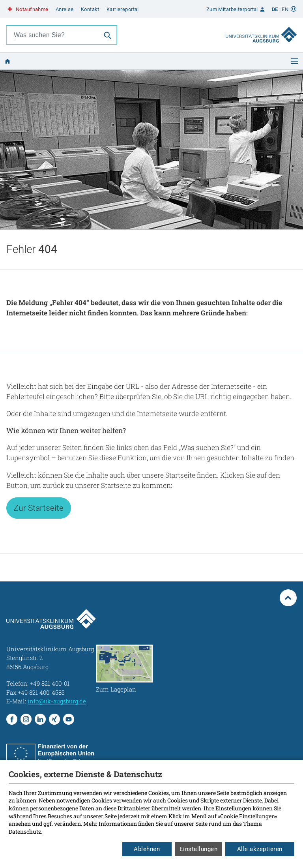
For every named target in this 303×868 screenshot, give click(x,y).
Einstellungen (199, 849)
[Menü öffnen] (295, 61)
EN (285, 9)
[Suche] (107, 35)
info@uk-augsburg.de (57, 701)
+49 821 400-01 (50, 683)
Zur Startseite (38, 508)
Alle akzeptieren (260, 849)
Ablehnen (147, 849)
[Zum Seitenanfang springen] (288, 598)
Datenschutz (25, 831)
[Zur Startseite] (261, 27)
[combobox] (52, 35)
